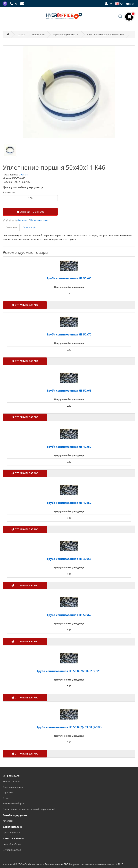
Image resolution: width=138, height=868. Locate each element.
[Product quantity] (30, 198)
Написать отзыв (39, 220)
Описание (11, 227)
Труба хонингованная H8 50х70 (69, 334)
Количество (9, 192)
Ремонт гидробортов (14, 804)
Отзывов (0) (29, 227)
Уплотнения (38, 35)
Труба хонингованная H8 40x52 (69, 503)
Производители (11, 833)
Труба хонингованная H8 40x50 (69, 447)
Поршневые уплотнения (66, 35)
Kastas (24, 175)
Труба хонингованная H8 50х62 (69, 615)
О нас (6, 798)
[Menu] (5, 16)
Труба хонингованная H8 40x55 (69, 559)
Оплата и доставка (13, 787)
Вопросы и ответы (13, 782)
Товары (21, 35)
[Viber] (5, 3)
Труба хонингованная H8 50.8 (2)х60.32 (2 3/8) (69, 671)
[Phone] (14, 4)
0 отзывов (23, 220)
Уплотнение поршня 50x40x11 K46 (105, 35)
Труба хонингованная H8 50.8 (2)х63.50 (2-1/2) (69, 727)
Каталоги (8, 821)
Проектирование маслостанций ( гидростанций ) (30, 809)
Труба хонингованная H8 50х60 (69, 278)
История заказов (12, 850)
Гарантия (8, 793)
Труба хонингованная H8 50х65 (69, 390)
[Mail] (23, 3)
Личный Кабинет (12, 844)
